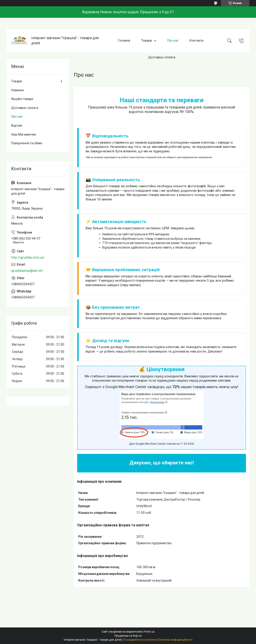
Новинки (17, 90)
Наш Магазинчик (24, 134)
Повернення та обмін (27, 143)
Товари (146, 40)
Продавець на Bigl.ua (128, 636)
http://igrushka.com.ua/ (28, 257)
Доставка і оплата (162, 57)
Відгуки (17, 125)
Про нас (173, 40)
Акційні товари (22, 99)
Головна (124, 40)
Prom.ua (149, 632)
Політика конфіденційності (175, 640)
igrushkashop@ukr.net (27, 271)
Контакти (197, 40)
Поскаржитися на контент (140, 640)
